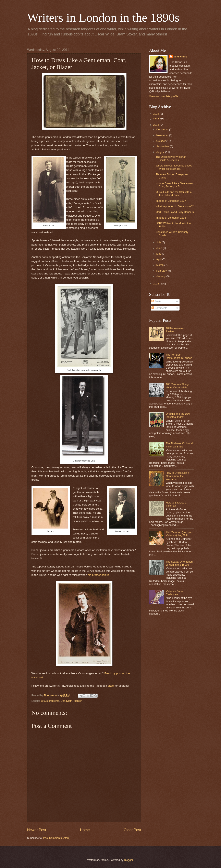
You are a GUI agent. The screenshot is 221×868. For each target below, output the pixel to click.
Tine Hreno (180, 57)
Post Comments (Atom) (57, 838)
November (163, 135)
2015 (156, 119)
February (162, 271)
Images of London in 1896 (171, 218)
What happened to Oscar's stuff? (175, 206)
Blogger (128, 860)
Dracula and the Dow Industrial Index (178, 415)
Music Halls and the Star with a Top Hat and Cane (174, 194)
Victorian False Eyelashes (175, 593)
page (111, 686)
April (159, 259)
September (163, 146)
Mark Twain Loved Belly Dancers (175, 212)
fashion (78, 701)
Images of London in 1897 (171, 201)
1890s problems (50, 701)
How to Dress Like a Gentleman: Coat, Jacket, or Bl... (175, 185)
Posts (156, 301)
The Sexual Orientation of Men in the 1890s (179, 563)
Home (85, 830)
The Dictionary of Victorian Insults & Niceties (171, 158)
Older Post (132, 830)
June (160, 248)
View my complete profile (164, 96)
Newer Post (37, 830)
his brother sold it (98, 575)
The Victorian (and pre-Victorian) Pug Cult (179, 534)
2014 (156, 125)
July (159, 242)
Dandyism (66, 701)
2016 (156, 114)
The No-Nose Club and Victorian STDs (179, 445)
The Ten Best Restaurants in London (179, 356)
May (159, 254)
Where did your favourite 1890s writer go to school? (174, 167)
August (161, 152)
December (163, 129)
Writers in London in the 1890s (103, 18)
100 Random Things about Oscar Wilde (178, 386)
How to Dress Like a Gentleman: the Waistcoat (178, 476)
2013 (156, 284)
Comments (159, 308)
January (161, 276)
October (161, 141)
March (160, 265)
